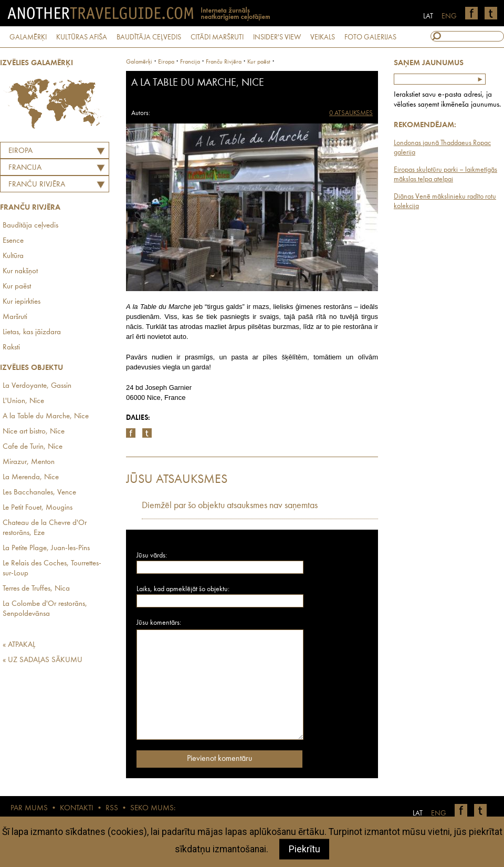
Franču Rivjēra (37, 185)
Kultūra (13, 256)
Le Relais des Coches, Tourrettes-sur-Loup (52, 569)
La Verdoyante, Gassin (37, 386)
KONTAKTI (77, 808)
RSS (112, 808)
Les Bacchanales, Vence (39, 493)
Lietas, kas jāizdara (32, 332)
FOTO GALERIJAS (370, 37)
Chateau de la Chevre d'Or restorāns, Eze (45, 528)
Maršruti (15, 317)
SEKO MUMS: (153, 808)
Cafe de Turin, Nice (33, 447)
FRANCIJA (25, 168)
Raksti (11, 348)
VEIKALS (323, 37)
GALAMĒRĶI (28, 37)
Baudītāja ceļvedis (30, 226)
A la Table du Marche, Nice (46, 416)
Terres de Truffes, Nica (36, 589)
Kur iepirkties (22, 302)
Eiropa (20, 151)
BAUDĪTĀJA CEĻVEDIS (149, 37)
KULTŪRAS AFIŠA (82, 37)
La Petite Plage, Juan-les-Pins (46, 548)
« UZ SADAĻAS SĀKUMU (43, 660)
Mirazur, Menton (29, 462)
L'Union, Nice (23, 401)
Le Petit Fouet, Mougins (38, 508)
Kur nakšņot (20, 271)
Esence (13, 241)
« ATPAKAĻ (19, 645)
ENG (449, 16)
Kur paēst (17, 287)
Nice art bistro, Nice (34, 432)
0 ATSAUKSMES (351, 113)
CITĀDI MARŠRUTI (217, 37)
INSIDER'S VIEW (277, 37)
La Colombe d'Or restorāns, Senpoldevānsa (45, 609)
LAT (428, 16)
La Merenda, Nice (31, 477)
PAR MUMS (29, 808)
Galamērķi (139, 62)
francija (190, 62)
